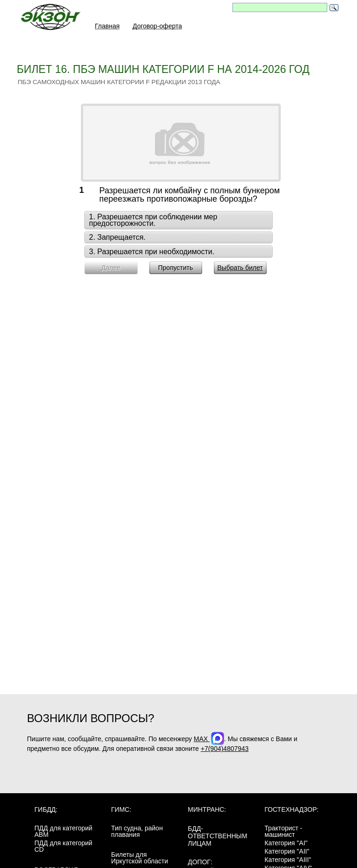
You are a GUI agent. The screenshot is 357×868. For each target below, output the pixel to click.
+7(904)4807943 (225, 749)
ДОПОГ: (200, 862)
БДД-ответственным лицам (218, 836)
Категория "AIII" (288, 860)
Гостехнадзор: (291, 809)
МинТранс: (207, 809)
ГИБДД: (46, 809)
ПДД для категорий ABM (63, 831)
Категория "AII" (287, 851)
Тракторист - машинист (283, 831)
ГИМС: (121, 809)
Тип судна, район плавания (137, 831)
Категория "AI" (286, 843)
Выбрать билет (240, 268)
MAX (209, 739)
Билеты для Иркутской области (140, 858)
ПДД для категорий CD (63, 846)
